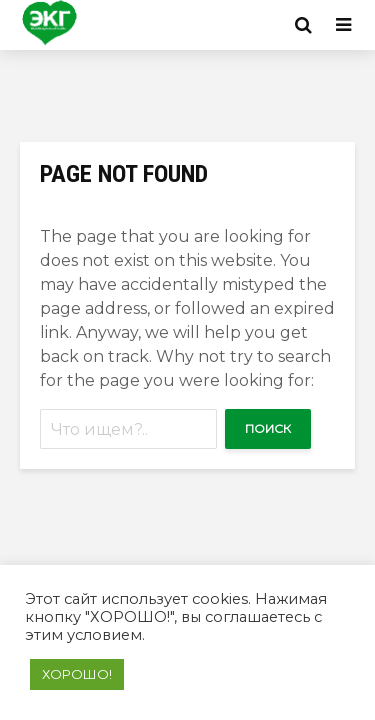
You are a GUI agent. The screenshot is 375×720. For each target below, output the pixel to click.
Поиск (268, 428)
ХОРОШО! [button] (77, 674)
